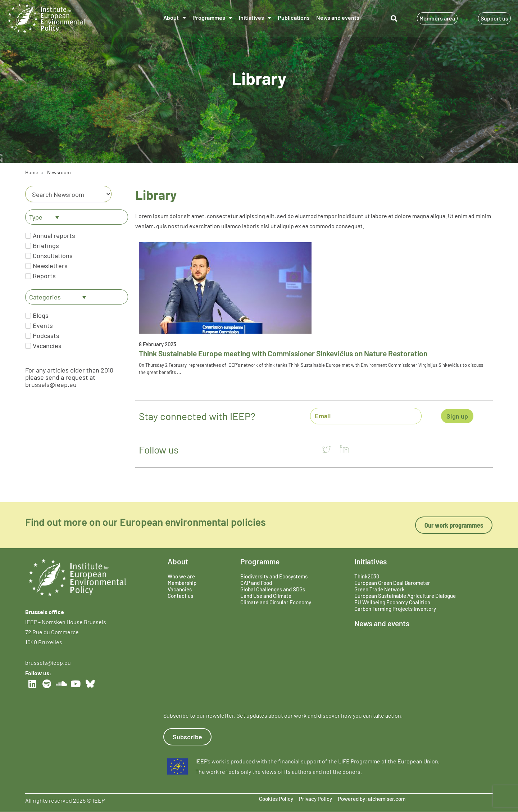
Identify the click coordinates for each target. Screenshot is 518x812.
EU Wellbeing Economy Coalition (392, 602)
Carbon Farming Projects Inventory (395, 609)
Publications (294, 17)
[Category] (68, 194)
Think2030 (367, 576)
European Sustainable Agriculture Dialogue (405, 596)
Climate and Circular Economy (276, 602)
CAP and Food (256, 583)
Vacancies (180, 589)
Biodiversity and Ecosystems (274, 576)
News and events (338, 17)
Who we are (181, 576)
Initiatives (255, 18)
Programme (260, 561)
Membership (182, 583)
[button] (394, 19)
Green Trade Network (380, 589)
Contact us (180, 596)
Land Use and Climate (266, 596)
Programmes (212, 18)
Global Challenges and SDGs (273, 589)
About (175, 18)
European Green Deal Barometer (392, 583)
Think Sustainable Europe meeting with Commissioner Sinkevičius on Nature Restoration (283, 353)
